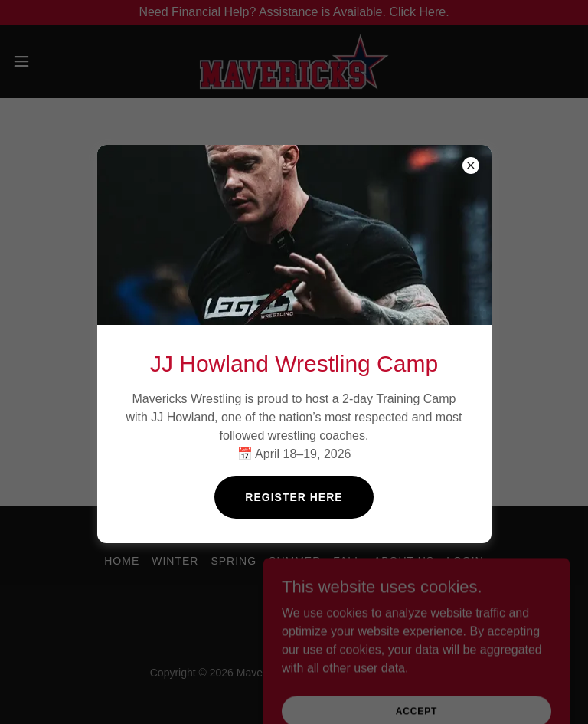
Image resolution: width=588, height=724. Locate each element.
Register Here (294, 497)
